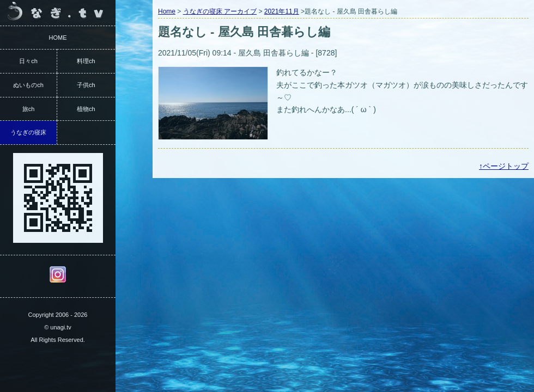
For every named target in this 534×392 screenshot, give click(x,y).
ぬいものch (28, 85)
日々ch (28, 61)
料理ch (86, 61)
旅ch (29, 109)
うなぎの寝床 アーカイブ (220, 11)
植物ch (86, 109)
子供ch (86, 85)
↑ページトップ (504, 166)
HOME (58, 38)
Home (167, 11)
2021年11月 (282, 11)
